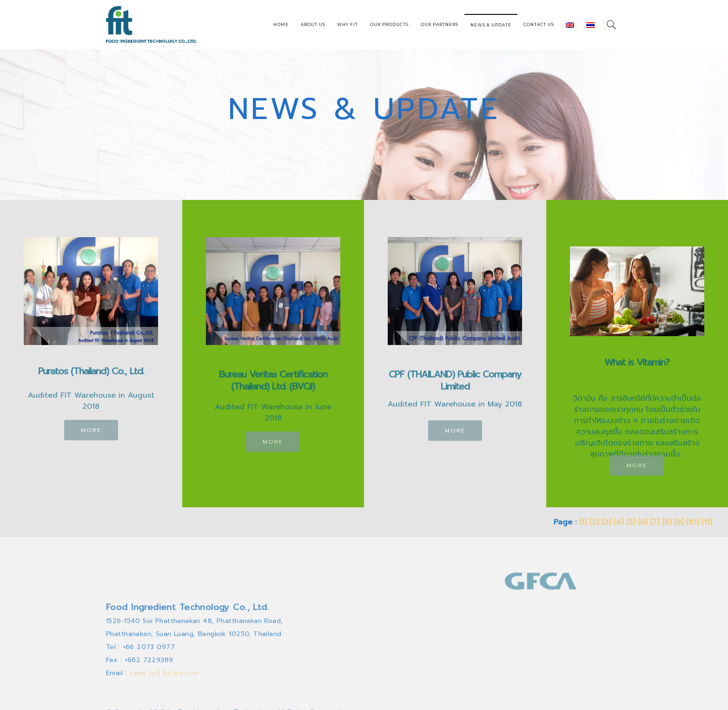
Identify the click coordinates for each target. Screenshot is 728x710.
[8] (667, 522)
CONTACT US (539, 24)
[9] (679, 522)
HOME (281, 24)
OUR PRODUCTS (389, 24)
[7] (655, 522)
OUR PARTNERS (440, 24)
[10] (692, 522)
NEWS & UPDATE (491, 25)
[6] (642, 522)
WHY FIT (347, 24)
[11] (707, 522)
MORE (91, 435)
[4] (619, 522)
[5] (631, 522)
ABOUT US (313, 24)
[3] (606, 522)
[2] (594, 522)
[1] (583, 522)
